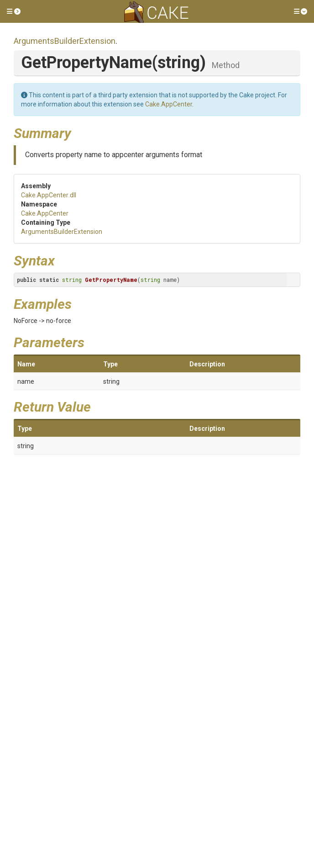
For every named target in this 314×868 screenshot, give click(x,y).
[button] (14, 11)
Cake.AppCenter (169, 104)
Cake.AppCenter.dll (49, 195)
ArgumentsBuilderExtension (65, 41)
